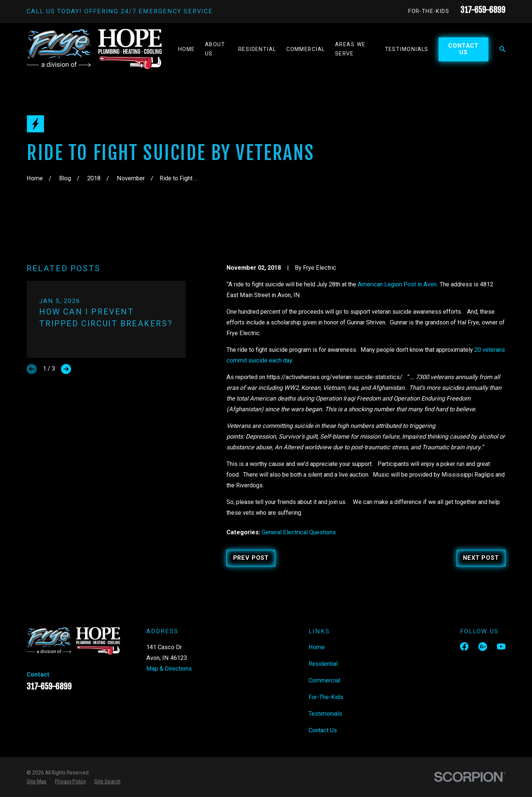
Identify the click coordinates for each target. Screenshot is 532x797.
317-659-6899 (483, 10)
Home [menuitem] (187, 49)
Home (317, 647)
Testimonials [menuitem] (407, 49)
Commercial (324, 680)
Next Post (481, 558)
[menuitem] (37, 781)
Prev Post (251, 558)
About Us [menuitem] (215, 49)
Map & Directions (169, 669)
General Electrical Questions (299, 532)
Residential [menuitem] (257, 49)
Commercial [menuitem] (306, 49)
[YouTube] (501, 646)
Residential (323, 664)
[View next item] (66, 369)
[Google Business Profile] (483, 646)
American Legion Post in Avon (397, 284)
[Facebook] (464, 646)
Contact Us (463, 49)
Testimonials (325, 714)
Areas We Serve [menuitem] (350, 49)
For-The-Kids (429, 11)
